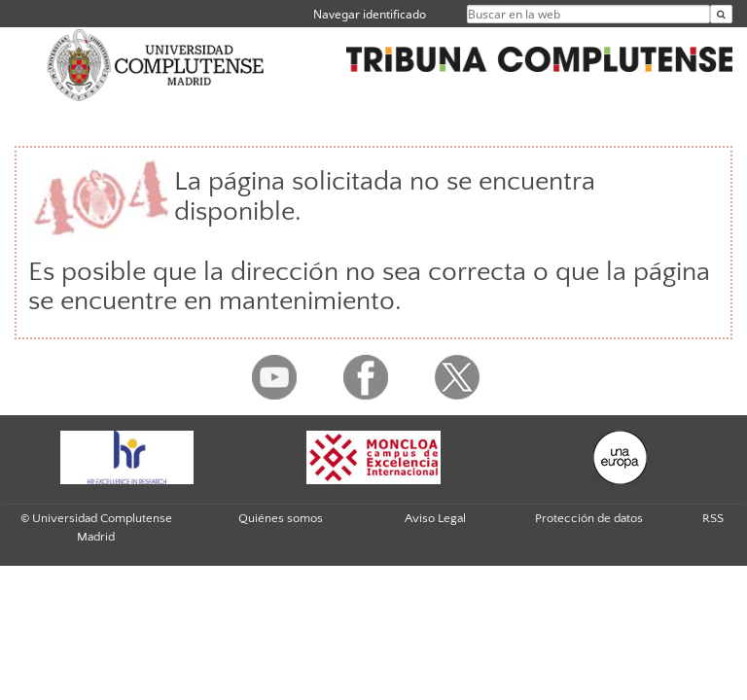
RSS (713, 518)
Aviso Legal (435, 518)
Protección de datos (589, 518)
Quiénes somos (281, 518)
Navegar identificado (370, 14)
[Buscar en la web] (721, 14)
